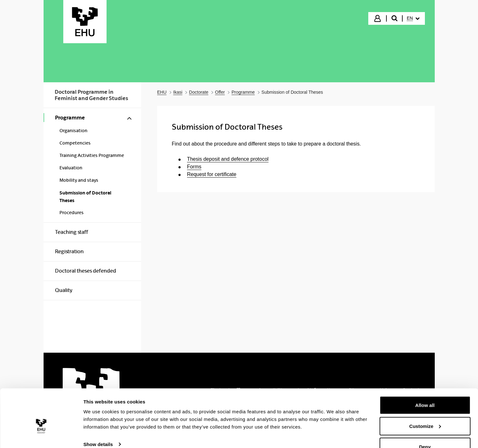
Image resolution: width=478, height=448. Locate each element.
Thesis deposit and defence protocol (228, 159)
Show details (98, 428)
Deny (425, 431)
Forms (194, 167)
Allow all (425, 389)
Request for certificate (212, 174)
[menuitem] (413, 18)
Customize (425, 410)
